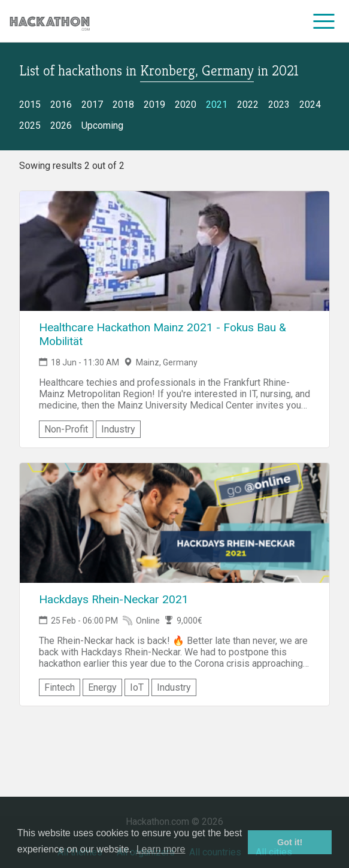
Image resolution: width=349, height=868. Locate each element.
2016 (61, 105)
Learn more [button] (161, 849)
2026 (61, 125)
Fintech (60, 687)
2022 (248, 105)
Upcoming (102, 125)
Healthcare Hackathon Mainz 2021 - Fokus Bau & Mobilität (163, 334)
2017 (92, 105)
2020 (186, 105)
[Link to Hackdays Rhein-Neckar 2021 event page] (174, 523)
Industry (118, 429)
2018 (123, 105)
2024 (310, 105)
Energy (102, 687)
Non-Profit (66, 429)
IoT (137, 687)
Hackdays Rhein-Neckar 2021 (114, 599)
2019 (154, 105)
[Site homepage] (50, 21)
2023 (279, 105)
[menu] (324, 21)
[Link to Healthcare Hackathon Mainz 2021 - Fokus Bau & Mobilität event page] (174, 251)
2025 (30, 125)
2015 (30, 105)
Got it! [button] (290, 842)
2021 (217, 105)
